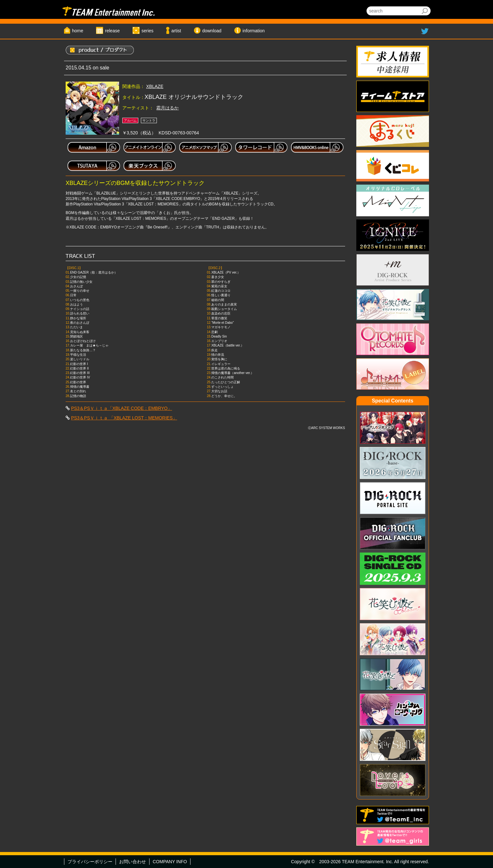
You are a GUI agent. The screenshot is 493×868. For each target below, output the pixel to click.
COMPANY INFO (170, 862)
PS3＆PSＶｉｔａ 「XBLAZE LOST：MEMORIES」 (124, 418)
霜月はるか (167, 108)
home (78, 31)
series (147, 31)
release (112, 31)
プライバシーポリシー (90, 862)
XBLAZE (155, 86)
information (254, 31)
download (212, 31)
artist (176, 31)
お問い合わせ (133, 862)
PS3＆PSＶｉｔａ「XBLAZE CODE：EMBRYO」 (122, 408)
